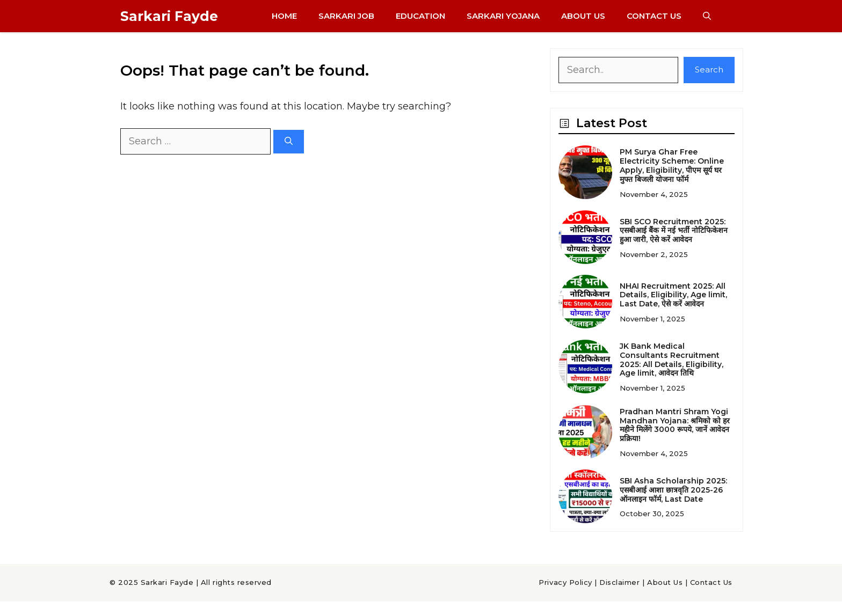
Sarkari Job (346, 16)
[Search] (289, 142)
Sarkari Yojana (503, 16)
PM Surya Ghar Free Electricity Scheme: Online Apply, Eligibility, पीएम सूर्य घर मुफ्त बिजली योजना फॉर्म (672, 165)
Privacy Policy (565, 582)
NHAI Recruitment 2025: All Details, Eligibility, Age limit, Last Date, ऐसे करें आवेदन (673, 295)
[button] (707, 16)
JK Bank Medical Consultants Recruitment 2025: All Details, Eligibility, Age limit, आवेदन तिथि (672, 360)
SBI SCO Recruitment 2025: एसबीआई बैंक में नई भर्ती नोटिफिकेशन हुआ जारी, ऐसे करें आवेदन (674, 231)
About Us (583, 16)
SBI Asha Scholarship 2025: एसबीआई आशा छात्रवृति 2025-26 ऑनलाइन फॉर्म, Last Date (673, 490)
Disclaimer (619, 582)
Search (709, 69)
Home (284, 16)
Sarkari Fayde (169, 16)
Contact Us (654, 16)
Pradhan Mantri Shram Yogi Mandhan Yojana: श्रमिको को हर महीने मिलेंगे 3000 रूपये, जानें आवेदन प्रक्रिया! (675, 425)
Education (420, 16)
